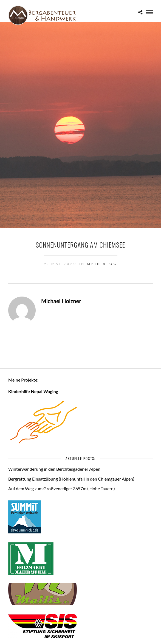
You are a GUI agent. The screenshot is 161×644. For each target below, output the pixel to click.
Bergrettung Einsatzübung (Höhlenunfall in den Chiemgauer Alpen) (71, 479)
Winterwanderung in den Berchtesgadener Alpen (54, 469)
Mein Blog (102, 264)
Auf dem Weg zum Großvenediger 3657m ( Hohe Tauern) (62, 488)
